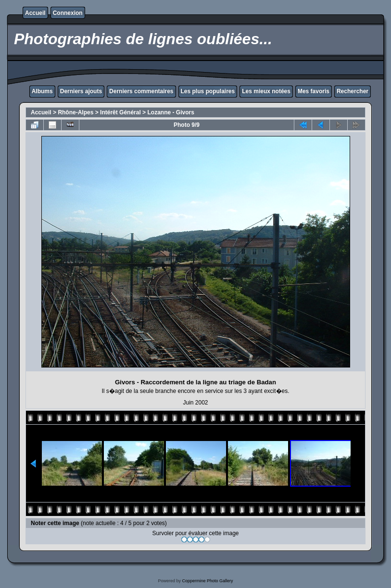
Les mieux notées (266, 91)
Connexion (68, 13)
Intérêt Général (120, 112)
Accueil (35, 13)
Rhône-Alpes (76, 112)
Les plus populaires (208, 91)
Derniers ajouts (81, 91)
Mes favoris (314, 91)
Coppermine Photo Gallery (207, 581)
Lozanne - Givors (170, 112)
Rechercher (353, 91)
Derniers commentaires (141, 91)
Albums (42, 91)
